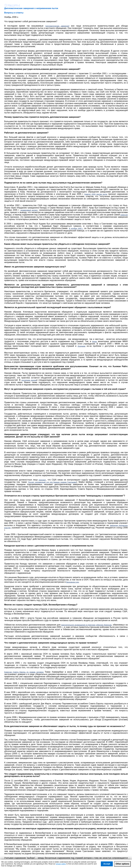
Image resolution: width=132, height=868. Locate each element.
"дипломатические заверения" (57, 26)
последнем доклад (29, 380)
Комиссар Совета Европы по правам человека (24, 672)
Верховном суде (73, 582)
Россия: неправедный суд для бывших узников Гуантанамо (52, 482)
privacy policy (61, 864)
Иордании (82, 346)
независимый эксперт (29, 210)
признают (42, 480)
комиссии (124, 215)
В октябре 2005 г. (76, 228)
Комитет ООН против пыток (96, 194)
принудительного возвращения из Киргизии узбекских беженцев (86, 625)
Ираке (95, 342)
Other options (122, 864)
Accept (107, 864)
